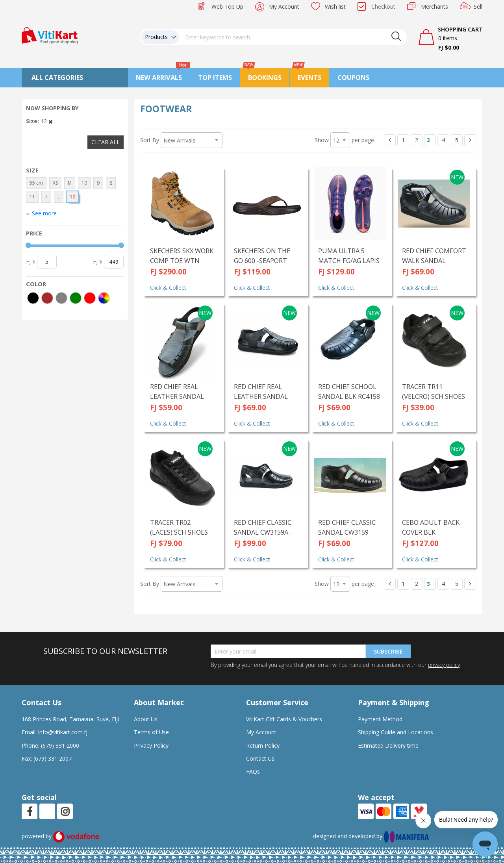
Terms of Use (151, 732)
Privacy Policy (151, 745)
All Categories (57, 78)
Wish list (335, 6)
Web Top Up (227, 6)
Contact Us (260, 758)
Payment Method (380, 719)
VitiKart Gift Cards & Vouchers (284, 719)
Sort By (150, 140)
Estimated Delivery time (388, 745)
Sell (478, 6)
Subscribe (388, 651)
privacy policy (444, 665)
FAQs (253, 771)
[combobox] (293, 37)
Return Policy (263, 745)
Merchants (435, 6)
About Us (146, 719)
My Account (284, 6)
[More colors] (104, 298)
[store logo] (50, 35)
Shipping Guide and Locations (396, 732)
